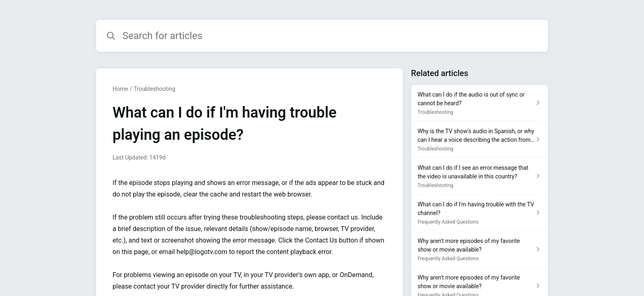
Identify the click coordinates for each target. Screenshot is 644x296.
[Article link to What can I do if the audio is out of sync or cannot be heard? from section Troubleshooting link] (480, 103)
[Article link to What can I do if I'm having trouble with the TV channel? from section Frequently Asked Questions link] (480, 213)
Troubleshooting (154, 89)
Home (120, 89)
